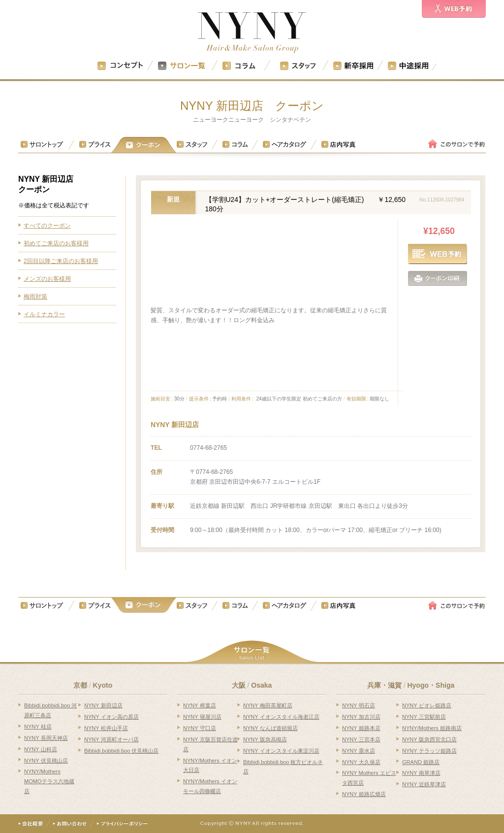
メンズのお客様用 (47, 279)
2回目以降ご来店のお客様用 (61, 261)
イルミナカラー (44, 314)
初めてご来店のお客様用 (56, 243)
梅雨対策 (35, 297)
